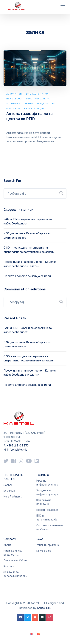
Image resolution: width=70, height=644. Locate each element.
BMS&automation (37, 94)
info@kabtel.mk (17, 450)
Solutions (13, 104)
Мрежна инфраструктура (47, 483)
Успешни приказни (48, 545)
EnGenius (9, 491)
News (40, 539)
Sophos (8, 485)
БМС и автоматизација (47, 518)
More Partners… (13, 497)
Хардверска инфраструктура (47, 492)
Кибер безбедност (36, 108)
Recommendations (38, 99)
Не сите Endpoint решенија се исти (27, 276)
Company (10, 539)
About (7, 545)
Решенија (43, 475)
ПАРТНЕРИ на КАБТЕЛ (13, 477)
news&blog (14, 99)
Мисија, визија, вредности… (13, 553)
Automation (14, 94)
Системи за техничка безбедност (50, 527)
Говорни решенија (47, 510)
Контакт (9, 566)
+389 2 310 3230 (17, 446)
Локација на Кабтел (16, 561)
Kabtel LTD (44, 608)
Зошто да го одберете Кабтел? (15, 574)
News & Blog (44, 551)
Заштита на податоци (44, 502)
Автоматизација (36, 104)
